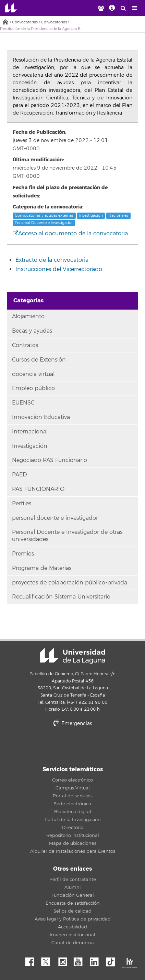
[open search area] (123, 8)
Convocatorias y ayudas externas (44, 216)
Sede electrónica (72, 804)
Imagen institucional (72, 935)
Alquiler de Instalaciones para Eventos (73, 851)
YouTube (81, 960)
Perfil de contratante (73, 880)
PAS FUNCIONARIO (38, 489)
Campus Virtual (73, 788)
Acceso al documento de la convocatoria (70, 234)
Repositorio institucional (73, 836)
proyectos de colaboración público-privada (70, 583)
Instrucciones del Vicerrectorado (59, 269)
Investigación (91, 216)
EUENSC (23, 403)
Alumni (72, 887)
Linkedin (97, 960)
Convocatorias (25, 22)
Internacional (30, 432)
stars (73, 747)
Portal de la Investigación (73, 820)
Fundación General (73, 895)
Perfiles (22, 504)
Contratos (25, 345)
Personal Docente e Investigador (44, 223)
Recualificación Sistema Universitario (61, 597)
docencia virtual (33, 374)
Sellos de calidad (72, 911)
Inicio (5, 23)
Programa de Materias (42, 568)
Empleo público (33, 388)
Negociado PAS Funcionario (50, 460)
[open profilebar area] (101, 8)
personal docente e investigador (55, 518)
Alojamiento (28, 316)
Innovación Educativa (41, 417)
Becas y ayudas (32, 331)
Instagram (64, 960)
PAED (20, 475)
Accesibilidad (72, 927)
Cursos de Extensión (39, 360)
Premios (23, 554)
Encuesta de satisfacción (73, 903)
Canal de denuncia (73, 943)
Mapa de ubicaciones (73, 843)
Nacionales (118, 216)
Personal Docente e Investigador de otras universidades (67, 536)
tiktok (113, 960)
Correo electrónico (72, 780)
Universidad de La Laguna (11, 8)
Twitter (48, 960)
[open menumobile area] (134, 8)
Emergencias (73, 724)
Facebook (32, 960)
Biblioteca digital (73, 812)
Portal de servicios (73, 796)
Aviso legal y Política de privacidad (73, 919)
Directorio (73, 828)
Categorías (28, 300)
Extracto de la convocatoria (52, 260)
